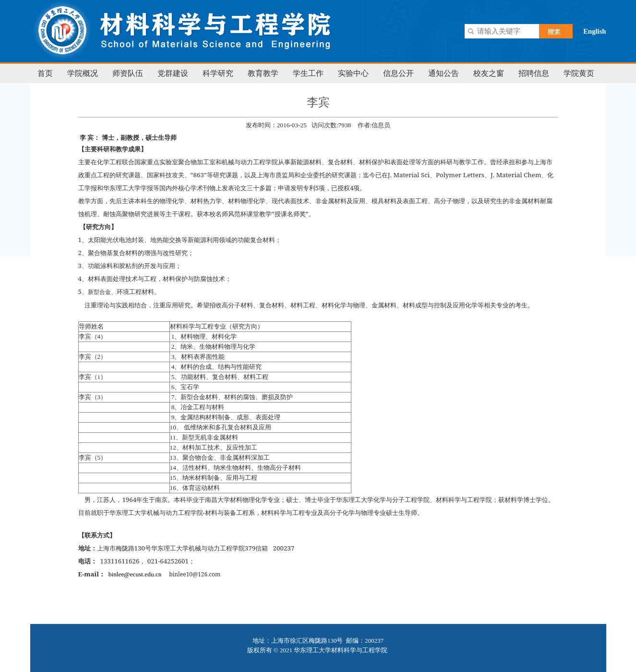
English (594, 31)
